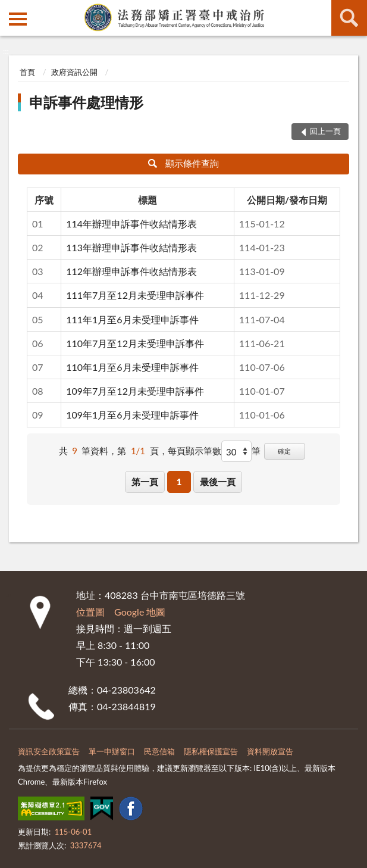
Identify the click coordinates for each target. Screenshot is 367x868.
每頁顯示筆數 (195, 451)
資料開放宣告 (270, 751)
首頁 (27, 72)
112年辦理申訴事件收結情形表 (131, 271)
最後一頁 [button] (218, 482)
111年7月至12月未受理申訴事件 (135, 295)
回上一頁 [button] (325, 131)
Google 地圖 (140, 612)
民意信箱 (159, 751)
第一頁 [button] (145, 482)
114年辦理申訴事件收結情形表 (131, 224)
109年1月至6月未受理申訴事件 (132, 415)
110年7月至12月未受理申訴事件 (135, 343)
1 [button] (179, 482)
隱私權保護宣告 (211, 751)
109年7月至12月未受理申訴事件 (135, 391)
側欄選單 (18, 19)
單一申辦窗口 (112, 751)
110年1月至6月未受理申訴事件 (132, 367)
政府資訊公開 (74, 72)
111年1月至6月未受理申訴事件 (132, 319)
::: (10, 9)
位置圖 (90, 612)
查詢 (349, 18)
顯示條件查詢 (183, 163)
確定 (284, 451)
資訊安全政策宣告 (49, 751)
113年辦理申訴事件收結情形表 (131, 247)
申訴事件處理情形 (86, 102)
